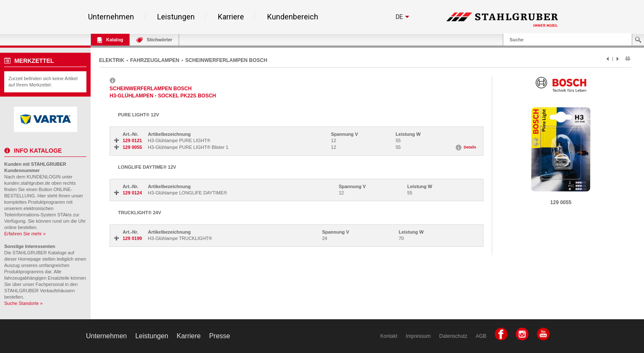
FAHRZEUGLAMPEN (155, 60)
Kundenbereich (293, 17)
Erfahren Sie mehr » (25, 234)
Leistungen (176, 17)
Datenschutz (453, 336)
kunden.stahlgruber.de (27, 183)
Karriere (231, 17)
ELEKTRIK (112, 60)
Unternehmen (111, 17)
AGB (481, 336)
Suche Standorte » (23, 303)
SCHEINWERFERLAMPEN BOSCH (226, 60)
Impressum (418, 336)
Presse (220, 336)
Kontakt (389, 336)
